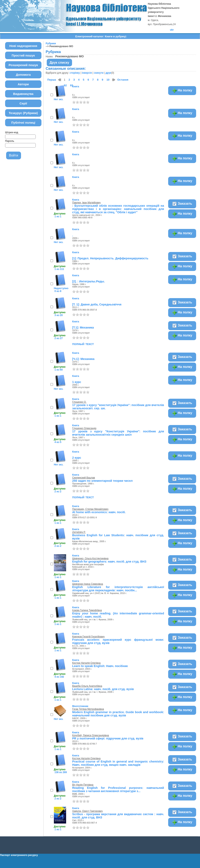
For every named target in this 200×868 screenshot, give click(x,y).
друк (108, 73)
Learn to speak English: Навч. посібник (100, 666)
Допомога (23, 75)
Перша (52, 80)
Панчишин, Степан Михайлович (90, 509)
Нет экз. (59, 99)
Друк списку (59, 63)
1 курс (77, 382)
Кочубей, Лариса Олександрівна (91, 735)
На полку (182, 91)
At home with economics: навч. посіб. (99, 512)
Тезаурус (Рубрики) (23, 113)
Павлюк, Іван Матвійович (86, 203)
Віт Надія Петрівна (83, 785)
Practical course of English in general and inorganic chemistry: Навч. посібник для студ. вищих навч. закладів (118, 763)
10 (108, 80)
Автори (23, 84)
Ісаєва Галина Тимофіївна (87, 610)
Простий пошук (23, 55)
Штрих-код (12, 132)
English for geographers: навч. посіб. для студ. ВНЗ (109, 562)
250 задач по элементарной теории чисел (102, 481)
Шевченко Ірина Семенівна (88, 584)
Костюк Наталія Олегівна (86, 663)
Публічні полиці (23, 123)
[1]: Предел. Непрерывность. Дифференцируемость (110, 258)
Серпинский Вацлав (84, 478)
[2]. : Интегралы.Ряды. (89, 281)
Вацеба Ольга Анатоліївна (87, 686)
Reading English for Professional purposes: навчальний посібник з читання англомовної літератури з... (118, 789)
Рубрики (51, 43)
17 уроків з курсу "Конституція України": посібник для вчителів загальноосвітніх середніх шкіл (118, 433)
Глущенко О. (79, 402)
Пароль (10, 141)
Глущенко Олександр (84, 428)
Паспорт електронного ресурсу (19, 855)
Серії (23, 103)
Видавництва (23, 94)
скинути (99, 73)
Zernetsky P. (79, 532)
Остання (123, 80)
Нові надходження (23, 46)
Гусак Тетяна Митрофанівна (88, 709)
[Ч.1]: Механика (83, 359)
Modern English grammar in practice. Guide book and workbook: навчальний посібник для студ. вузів (118, 714)
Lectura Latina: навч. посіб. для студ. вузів (103, 689)
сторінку (75, 73)
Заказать (182, 204)
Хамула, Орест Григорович (87, 811)
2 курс (77, 458)
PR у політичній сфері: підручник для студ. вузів (108, 738)
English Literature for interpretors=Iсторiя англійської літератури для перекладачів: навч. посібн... (118, 589)
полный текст (83, 344)
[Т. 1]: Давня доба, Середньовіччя (97, 304)
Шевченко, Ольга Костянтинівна (90, 558)
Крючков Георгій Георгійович (88, 637)
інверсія (87, 73)
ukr (172, 30)
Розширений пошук (23, 65)
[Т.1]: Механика (83, 327)
